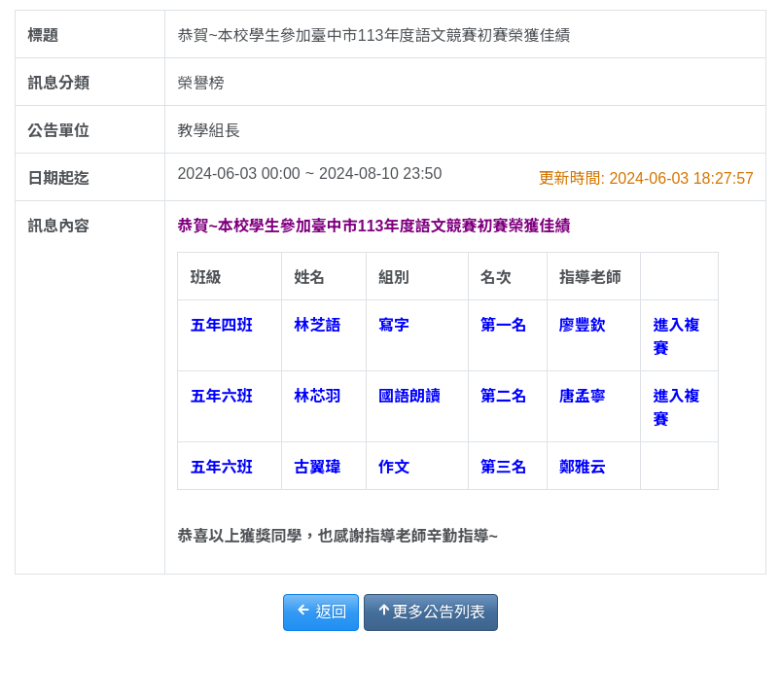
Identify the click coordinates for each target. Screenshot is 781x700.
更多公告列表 (431, 611)
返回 (321, 611)
